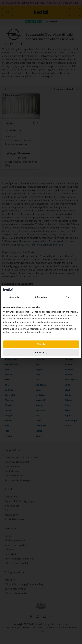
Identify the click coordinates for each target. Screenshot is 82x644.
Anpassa (41, 352)
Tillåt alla (41, 344)
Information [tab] (41, 297)
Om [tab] (68, 297)
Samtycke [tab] (14, 297)
